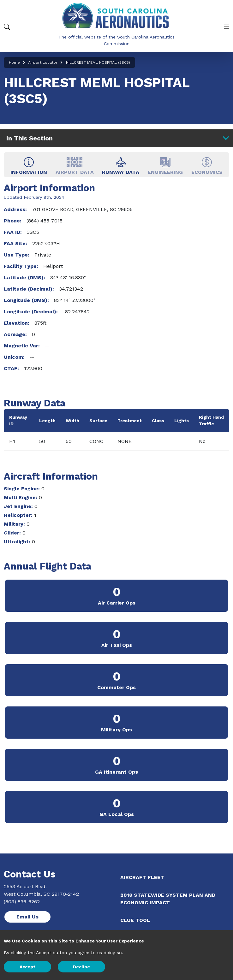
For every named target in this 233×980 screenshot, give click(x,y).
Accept (27, 967)
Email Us (27, 917)
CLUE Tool (135, 920)
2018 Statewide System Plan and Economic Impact (168, 899)
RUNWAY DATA (121, 166)
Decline (81, 967)
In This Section (117, 138)
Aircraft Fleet (142, 877)
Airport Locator (43, 62)
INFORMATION (29, 166)
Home (14, 62)
